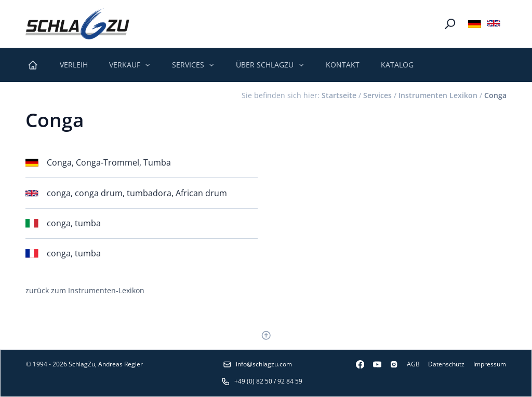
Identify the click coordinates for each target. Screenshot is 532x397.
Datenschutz (446, 364)
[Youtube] (373, 364)
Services (377, 95)
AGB (413, 364)
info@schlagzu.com (257, 364)
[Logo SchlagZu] (77, 24)
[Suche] (450, 24)
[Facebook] (356, 364)
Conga (495, 95)
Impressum (490, 364)
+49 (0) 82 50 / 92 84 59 (262, 381)
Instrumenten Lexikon (438, 95)
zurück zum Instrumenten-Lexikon (85, 290)
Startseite (339, 95)
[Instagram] (390, 364)
